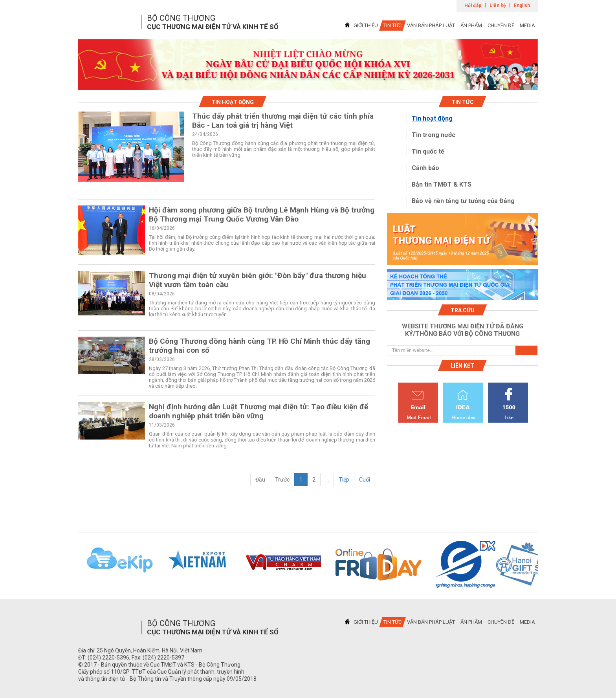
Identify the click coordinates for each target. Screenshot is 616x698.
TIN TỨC (392, 25)
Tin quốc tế (428, 151)
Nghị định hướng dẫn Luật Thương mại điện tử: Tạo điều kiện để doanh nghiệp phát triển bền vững (258, 411)
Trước (282, 480)
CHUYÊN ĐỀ (501, 25)
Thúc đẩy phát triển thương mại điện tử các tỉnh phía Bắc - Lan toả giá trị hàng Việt (283, 121)
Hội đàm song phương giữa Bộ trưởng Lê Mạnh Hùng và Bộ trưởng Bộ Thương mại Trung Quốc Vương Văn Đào (262, 214)
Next (548, 564)
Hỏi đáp (473, 5)
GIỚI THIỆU (366, 25)
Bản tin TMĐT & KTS (442, 184)
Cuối (365, 480)
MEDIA (527, 25)
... (327, 480)
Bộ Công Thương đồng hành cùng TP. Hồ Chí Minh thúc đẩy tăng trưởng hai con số (259, 346)
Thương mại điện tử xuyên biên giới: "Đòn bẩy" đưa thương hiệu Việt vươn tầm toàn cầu (258, 280)
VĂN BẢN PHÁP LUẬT (431, 25)
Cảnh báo (425, 168)
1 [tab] (308, 83)
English (522, 5)
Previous (68, 564)
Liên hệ (498, 5)
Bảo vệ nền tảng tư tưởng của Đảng (463, 201)
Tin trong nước (434, 135)
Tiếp (344, 480)
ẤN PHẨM (471, 25)
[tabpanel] (308, 65)
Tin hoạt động (432, 118)
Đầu (260, 480)
